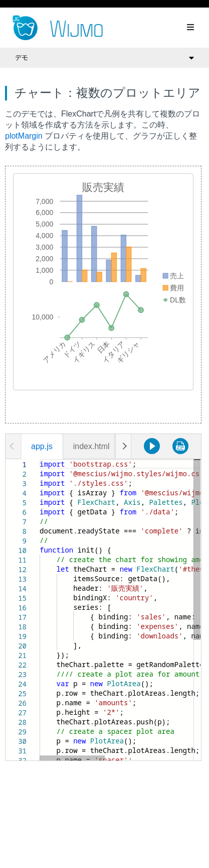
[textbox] (40, 459)
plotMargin (24, 136)
